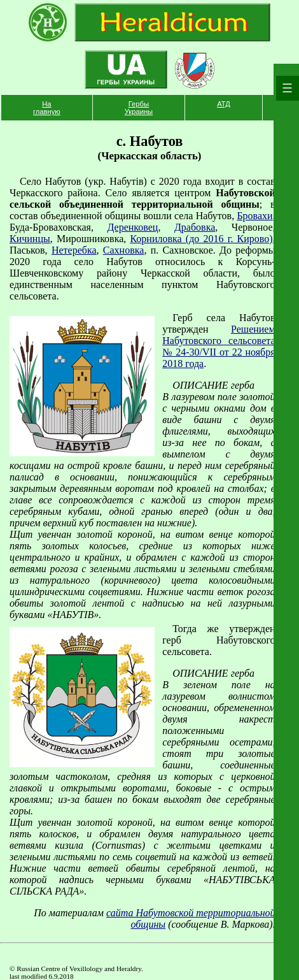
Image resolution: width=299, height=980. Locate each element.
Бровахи (254, 216)
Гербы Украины (139, 108)
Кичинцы (30, 239)
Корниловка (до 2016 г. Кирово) (201, 239)
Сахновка (124, 250)
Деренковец (132, 227)
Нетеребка (74, 250)
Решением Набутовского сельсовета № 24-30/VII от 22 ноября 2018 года (219, 346)
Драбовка (195, 227)
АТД (224, 104)
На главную (47, 108)
